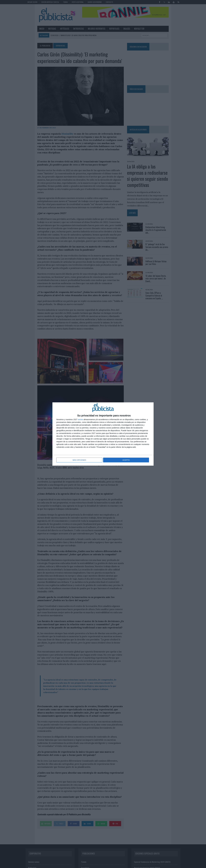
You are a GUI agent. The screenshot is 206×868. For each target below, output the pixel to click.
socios (80, 420)
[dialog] (103, 434)
